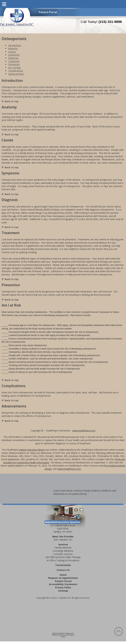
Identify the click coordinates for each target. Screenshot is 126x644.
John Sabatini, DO (63, 540)
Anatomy (13, 48)
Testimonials (63, 565)
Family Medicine (63, 548)
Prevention (14, 64)
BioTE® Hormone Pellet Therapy (63, 557)
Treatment (14, 61)
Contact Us (63, 570)
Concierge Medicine (63, 551)
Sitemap (63, 591)
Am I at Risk (14, 68)
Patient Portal (48, 12)
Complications (16, 71)
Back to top (12, 101)
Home (63, 575)
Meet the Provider (63, 537)
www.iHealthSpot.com (84, 431)
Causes (12, 52)
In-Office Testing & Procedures (63, 560)
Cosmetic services (63, 554)
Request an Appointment (63, 578)
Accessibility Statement (63, 584)
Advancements (16, 74)
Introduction (15, 45)
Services (63, 544)
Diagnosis (13, 58)
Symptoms (14, 55)
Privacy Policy (63, 587)
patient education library (32, 450)
